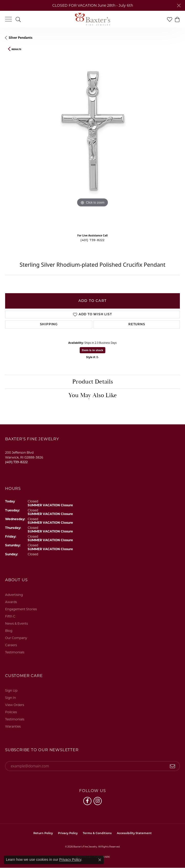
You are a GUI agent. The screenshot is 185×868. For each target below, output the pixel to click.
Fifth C (10, 616)
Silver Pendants (21, 38)
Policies (11, 712)
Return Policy (43, 833)
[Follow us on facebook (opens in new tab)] (87, 801)
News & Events (17, 623)
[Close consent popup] (100, 860)
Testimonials (15, 652)
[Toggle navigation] (8, 19)
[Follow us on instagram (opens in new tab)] (98, 801)
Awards (11, 602)
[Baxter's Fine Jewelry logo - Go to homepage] (92, 19)
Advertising (14, 595)
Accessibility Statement (134, 833)
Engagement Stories (21, 609)
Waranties (13, 726)
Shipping (49, 325)
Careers (11, 645)
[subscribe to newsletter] (173, 766)
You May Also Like (93, 395)
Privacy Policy (68, 833)
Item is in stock (92, 350)
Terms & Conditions (97, 833)
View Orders (15, 705)
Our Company (16, 638)
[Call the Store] (16, 462)
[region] (92, 142)
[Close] (179, 6)
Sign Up (11, 690)
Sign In (11, 698)
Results (16, 49)
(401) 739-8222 (93, 240)
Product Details (93, 382)
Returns (137, 325)
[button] (18, 19)
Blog (9, 631)
